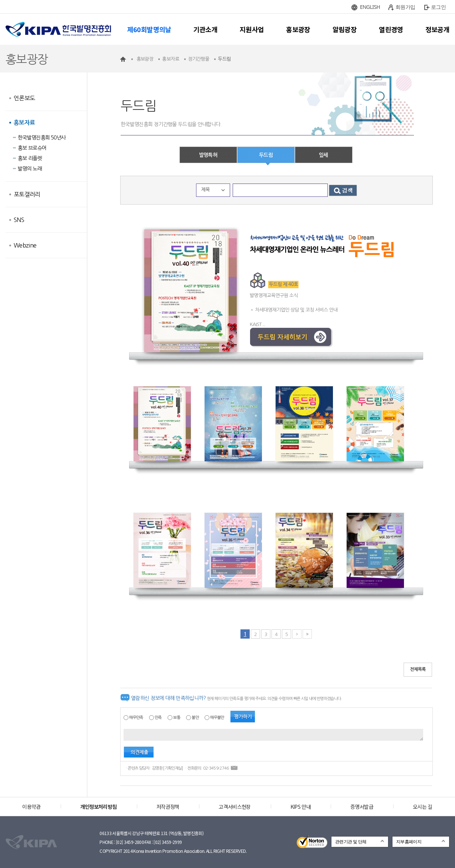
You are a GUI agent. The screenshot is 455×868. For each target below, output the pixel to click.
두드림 (266, 155)
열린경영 (391, 29)
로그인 (438, 7)
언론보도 (24, 98)
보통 (177, 718)
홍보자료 (24, 123)
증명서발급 (362, 807)
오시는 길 (423, 807)
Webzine (25, 245)
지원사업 (252, 29)
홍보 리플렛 (30, 158)
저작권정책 (168, 807)
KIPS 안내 (301, 807)
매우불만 (217, 718)
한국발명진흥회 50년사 (42, 138)
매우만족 (136, 718)
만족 (158, 718)
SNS (19, 220)
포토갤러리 (27, 194)
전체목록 (418, 669)
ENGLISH (370, 7)
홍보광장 (298, 29)
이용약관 (31, 807)
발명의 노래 (30, 169)
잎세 (323, 155)
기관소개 (205, 29)
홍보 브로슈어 (32, 148)
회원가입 (405, 7)
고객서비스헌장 (235, 807)
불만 (195, 718)
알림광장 (345, 29)
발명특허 (208, 155)
